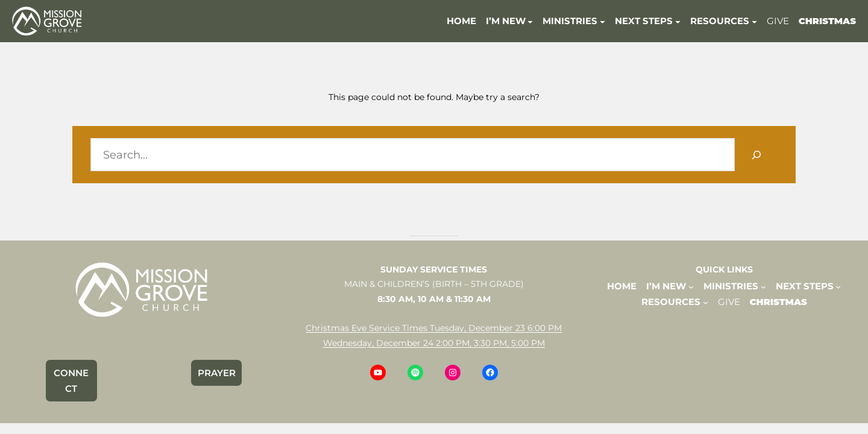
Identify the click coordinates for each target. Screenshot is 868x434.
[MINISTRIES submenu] (602, 21)
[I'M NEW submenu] (530, 21)
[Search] (756, 155)
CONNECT (71, 381)
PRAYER (217, 373)
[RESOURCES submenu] (754, 21)
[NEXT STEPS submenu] (678, 21)
